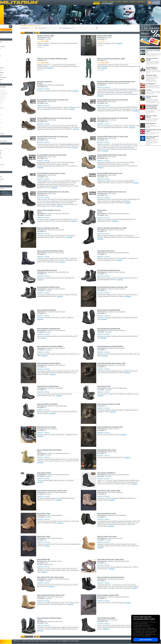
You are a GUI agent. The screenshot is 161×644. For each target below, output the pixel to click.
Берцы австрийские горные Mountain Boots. (110, 577)
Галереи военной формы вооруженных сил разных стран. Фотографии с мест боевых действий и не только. (153, 99)
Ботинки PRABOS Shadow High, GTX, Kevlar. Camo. (112, 137)
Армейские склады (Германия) (8, 92)
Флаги (3, 139)
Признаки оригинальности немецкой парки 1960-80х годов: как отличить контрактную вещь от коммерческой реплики (153, 78)
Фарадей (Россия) (6, 116)
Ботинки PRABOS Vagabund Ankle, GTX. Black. (53, 173)
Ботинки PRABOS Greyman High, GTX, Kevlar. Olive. (55, 100)
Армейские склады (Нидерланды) (9, 98)
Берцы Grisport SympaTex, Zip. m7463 (108, 404)
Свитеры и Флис (6, 56)
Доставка (105, 2)
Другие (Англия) (6, 126)
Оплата (112, 2)
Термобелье (5, 63)
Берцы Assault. (102, 210)
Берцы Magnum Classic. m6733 (106, 450)
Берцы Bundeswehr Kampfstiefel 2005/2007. (52, 346)
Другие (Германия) (6, 127)
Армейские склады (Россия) (8, 101)
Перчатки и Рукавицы (7, 72)
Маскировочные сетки (7, 165)
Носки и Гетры (5, 131)
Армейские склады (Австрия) (8, 90)
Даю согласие (146, 640)
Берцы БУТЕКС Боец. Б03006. (106, 618)
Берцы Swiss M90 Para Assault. (106, 514)
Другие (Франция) (6, 129)
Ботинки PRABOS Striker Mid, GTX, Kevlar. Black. (54, 155)
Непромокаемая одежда (8, 46)
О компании (97, 2)
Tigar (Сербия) (5, 112)
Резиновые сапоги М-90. (46, 82)
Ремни (3, 148)
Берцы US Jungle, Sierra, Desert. (107, 536)
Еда (2, 160)
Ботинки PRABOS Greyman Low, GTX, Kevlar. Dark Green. (56, 118)
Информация (141, 2)
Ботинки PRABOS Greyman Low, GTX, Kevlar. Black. (112, 100)
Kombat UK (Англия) (7, 104)
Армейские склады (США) (8, 99)
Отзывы (118, 2)
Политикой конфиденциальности (141, 627)
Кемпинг (4, 146)
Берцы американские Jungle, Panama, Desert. (53, 595)
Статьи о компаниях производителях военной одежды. (153, 125)
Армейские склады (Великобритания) (10, 93)
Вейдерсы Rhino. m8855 (104, 36)
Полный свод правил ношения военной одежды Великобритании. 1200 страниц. (153, 109)
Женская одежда (6, 82)
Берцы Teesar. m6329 (45, 536)
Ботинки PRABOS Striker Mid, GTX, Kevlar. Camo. (112, 155)
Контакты (133, 2)
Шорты (3, 54)
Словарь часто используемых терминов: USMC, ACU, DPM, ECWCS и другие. (153, 92)
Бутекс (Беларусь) (6, 119)
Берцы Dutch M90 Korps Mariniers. (49, 404)
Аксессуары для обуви (7, 134)
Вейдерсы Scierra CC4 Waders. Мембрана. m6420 (54, 59)
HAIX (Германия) (6, 110)
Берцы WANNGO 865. (45, 559)
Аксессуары (5, 184)
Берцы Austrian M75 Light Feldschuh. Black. (52, 251)
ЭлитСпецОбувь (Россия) (7, 122)
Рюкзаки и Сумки (6, 151)
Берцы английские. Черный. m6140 (108, 595)
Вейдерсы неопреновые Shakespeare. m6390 (111, 59)
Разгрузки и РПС (6, 155)
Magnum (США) (6, 105)
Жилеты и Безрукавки (7, 68)
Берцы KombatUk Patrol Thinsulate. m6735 (110, 427)
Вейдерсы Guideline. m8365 (47, 36)
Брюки (3, 51)
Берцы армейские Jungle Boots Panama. (51, 618)
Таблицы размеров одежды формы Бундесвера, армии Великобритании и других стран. (153, 62)
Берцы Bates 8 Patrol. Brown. (106, 251)
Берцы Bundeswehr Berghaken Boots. (108, 270)
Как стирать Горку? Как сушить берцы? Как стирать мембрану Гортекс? (153, 70)
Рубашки (4, 58)
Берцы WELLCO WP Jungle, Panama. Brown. (110, 559)
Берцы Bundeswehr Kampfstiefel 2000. (108, 310)
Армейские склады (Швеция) (8, 96)
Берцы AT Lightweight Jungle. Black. (50, 228)
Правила (125, 2)
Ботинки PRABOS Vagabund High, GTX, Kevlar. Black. (55, 192)
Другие (4, 124)
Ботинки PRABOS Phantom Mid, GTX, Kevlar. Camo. (54, 137)
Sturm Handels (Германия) (7, 107)
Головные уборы (6, 70)
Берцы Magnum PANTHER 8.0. (106, 473)
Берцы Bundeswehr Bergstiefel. (48, 310)
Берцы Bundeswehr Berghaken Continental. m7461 (112, 287)
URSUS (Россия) (6, 113)
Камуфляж (26, 25)
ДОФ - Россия (5, 121)
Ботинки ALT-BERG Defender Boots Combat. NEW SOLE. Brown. (116, 82)
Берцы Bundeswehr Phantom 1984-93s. (51, 363)
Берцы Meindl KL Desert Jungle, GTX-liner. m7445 (54, 491)
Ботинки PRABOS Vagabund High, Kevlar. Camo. (111, 192)
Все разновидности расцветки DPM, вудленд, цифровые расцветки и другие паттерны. (153, 85)
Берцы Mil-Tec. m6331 (46, 514)
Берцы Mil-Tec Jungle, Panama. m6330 (108, 491)
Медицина (4, 167)
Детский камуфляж (6, 75)
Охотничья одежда (6, 42)
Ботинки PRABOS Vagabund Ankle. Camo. (109, 173)
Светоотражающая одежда (8, 77)
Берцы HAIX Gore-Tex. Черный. (49, 427)
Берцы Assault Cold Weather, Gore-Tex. (51, 210)
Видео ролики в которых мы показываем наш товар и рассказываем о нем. (153, 118)
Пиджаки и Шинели (7, 80)
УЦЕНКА (4, 37)
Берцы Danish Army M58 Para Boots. (50, 386)
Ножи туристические (7, 179)
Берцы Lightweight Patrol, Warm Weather (51, 450)
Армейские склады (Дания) (8, 109)
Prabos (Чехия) (5, 118)
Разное (3, 169)
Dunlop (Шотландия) (6, 102)
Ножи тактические (6, 177)
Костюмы (4, 44)
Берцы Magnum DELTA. (46, 473)
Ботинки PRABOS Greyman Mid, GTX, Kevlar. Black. (112, 118)
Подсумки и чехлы (6, 158)
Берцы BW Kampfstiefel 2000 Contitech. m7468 (111, 363)
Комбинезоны (5, 65)
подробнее (48, 45)
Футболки (4, 61)
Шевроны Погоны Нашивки (9, 141)
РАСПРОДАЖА (6, 35)
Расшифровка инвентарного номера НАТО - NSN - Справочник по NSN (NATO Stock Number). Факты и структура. (153, 140)
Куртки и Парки (6, 49)
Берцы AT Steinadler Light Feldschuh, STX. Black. (112, 228)
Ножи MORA (5, 174)
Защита (3, 162)
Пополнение (5, 30)
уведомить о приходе (45, 89)
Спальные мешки (6, 153)
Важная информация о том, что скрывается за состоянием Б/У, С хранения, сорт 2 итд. (153, 53)
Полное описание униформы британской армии (153, 132)
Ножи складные (6, 181)
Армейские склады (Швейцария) (9, 95)
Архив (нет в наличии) (7, 189)
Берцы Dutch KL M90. (103, 386)
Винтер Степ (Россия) (7, 115)
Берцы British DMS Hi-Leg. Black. (49, 270)
